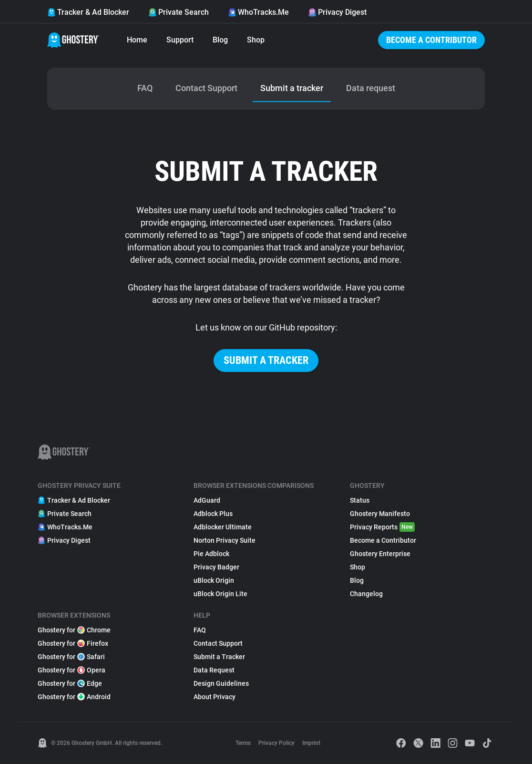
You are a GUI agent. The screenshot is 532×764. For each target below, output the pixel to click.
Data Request (214, 670)
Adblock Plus (213, 514)
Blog (220, 40)
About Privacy (215, 697)
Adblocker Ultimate (223, 527)
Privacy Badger (216, 567)
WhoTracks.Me (258, 12)
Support (180, 40)
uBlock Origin (214, 580)
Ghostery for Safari (71, 657)
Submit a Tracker (219, 657)
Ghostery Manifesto (380, 514)
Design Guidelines (221, 683)
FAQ (200, 630)
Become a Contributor (431, 40)
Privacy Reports (382, 527)
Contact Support (218, 643)
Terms (243, 743)
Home (137, 40)
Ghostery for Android (74, 697)
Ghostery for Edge (70, 683)
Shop (256, 40)
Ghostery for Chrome (74, 630)
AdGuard (207, 500)
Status (360, 500)
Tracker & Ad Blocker (88, 12)
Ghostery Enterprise (380, 554)
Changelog (366, 594)
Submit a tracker (266, 360)
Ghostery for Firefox (73, 643)
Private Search (179, 12)
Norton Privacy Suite (225, 540)
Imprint (311, 743)
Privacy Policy (276, 743)
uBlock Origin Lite (220, 594)
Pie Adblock (211, 554)
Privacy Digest (337, 12)
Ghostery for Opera (72, 670)
